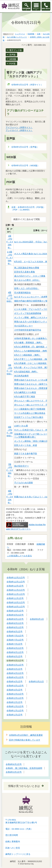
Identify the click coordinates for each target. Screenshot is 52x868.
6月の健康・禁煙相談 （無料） (29, 343)
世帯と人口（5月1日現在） (27, 288)
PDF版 (12, 63)
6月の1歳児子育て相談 (25, 396)
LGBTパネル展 (21, 426)
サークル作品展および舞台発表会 (30, 413)
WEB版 (13, 59)
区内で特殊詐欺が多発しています (25, 740)
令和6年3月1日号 (14, 772)
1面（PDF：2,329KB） (10, 242)
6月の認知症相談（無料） (26, 372)
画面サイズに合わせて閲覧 (27, 219)
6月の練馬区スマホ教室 (25, 392)
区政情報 (31, 34)
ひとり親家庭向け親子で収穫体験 (30, 409)
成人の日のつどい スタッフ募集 (30, 276)
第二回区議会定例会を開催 (27, 268)
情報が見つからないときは (24, 786)
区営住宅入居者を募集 (25, 272)
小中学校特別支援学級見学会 (28, 330)
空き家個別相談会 (22, 293)
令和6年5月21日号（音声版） (25, 147)
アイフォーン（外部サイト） (19, 127)
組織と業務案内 (13, 842)
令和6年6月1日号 (14, 764)
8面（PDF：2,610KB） (10, 497)
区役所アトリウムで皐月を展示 (29, 417)
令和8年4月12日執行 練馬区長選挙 (26, 735)
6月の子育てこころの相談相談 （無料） (33, 359)
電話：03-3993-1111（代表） (19, 829)
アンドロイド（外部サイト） (19, 130)
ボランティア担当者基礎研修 (28, 313)
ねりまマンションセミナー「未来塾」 (32, 297)
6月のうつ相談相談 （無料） (28, 355)
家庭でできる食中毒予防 (26, 454)
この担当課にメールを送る (19, 556)
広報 (39, 34)
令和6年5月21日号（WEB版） (25, 165)
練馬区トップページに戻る (18, 854)
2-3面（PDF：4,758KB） (10, 258)
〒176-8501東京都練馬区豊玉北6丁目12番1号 (21, 821)
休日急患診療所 (21, 376)
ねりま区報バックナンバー (17, 37)
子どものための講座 (24, 483)
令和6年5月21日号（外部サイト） (27, 85)
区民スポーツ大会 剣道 (26, 445)
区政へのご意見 (13, 848)
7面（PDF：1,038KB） (10, 470)
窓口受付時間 (12, 835)
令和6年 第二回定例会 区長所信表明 (24, 768)
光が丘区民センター (24, 326)
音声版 (12, 55)
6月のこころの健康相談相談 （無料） (32, 351)
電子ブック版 (16, 50)
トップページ (20, 34)
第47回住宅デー (22, 466)
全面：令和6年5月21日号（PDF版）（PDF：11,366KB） (28, 208)
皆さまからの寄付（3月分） (27, 280)
